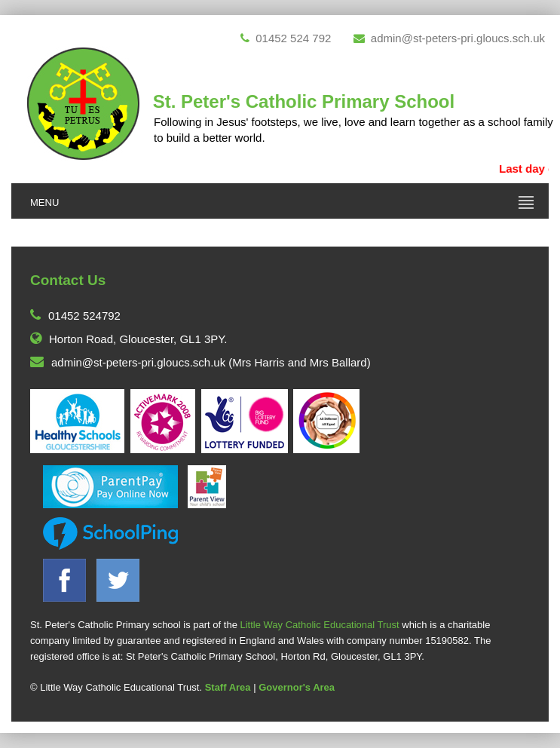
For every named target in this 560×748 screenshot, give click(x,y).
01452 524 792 (286, 38)
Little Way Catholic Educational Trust (319, 625)
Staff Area (228, 687)
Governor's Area (297, 687)
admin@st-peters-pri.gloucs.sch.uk (449, 38)
